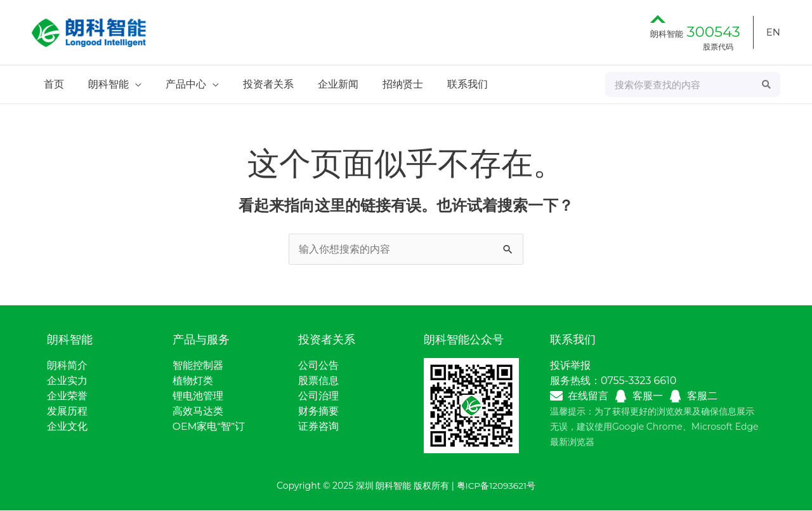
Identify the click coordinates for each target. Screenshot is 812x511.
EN (773, 32)
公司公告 (318, 366)
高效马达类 (198, 412)
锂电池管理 (198, 396)
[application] (129, 84)
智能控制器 (198, 366)
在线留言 (588, 396)
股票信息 (318, 381)
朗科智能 (695, 34)
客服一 (648, 396)
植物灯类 (193, 381)
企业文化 (67, 427)
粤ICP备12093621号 (496, 486)
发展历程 (67, 412)
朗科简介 (67, 366)
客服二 (702, 396)
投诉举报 (570, 366)
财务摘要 (318, 412)
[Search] (767, 84)
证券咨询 (318, 427)
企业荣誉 (67, 396)
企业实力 (67, 381)
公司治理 (318, 396)
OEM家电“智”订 (209, 427)
